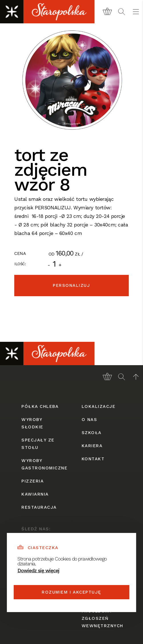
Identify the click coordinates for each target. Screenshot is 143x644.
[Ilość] (55, 264)
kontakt (93, 459)
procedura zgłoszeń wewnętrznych (102, 618)
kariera (92, 446)
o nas (89, 420)
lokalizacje (99, 406)
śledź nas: (36, 529)
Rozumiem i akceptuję (71, 592)
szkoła (92, 433)
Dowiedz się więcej (38, 571)
